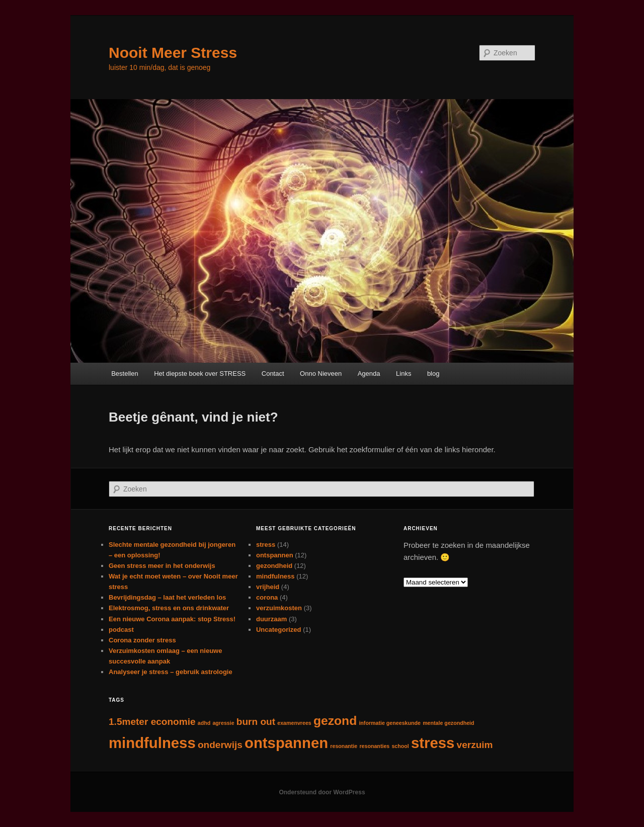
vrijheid (268, 587)
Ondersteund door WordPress (322, 792)
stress (266, 545)
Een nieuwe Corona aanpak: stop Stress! (172, 619)
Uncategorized (279, 630)
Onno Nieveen (321, 374)
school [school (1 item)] (400, 746)
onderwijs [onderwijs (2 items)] (220, 745)
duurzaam (271, 619)
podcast (121, 630)
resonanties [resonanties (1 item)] (374, 746)
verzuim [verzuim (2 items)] (475, 745)
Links (404, 374)
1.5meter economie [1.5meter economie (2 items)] (152, 722)
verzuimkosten (279, 608)
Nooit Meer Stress (173, 53)
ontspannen (275, 555)
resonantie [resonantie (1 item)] (344, 746)
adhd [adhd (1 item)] (204, 723)
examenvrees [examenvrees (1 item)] (294, 723)
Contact (273, 374)
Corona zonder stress (142, 640)
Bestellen (125, 374)
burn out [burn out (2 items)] (256, 722)
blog (433, 374)
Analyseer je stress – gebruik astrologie (171, 672)
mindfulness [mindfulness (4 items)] (152, 743)
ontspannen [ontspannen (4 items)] (286, 743)
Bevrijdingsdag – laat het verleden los (167, 597)
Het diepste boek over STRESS (200, 374)
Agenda (369, 374)
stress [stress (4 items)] (433, 743)
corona (267, 597)
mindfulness (275, 576)
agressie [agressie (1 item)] (223, 723)
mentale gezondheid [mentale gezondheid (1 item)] (448, 723)
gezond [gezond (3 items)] (335, 721)
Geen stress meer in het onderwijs (162, 566)
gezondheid (274, 566)
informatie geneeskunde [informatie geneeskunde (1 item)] (390, 723)
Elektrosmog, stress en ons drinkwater (169, 608)
